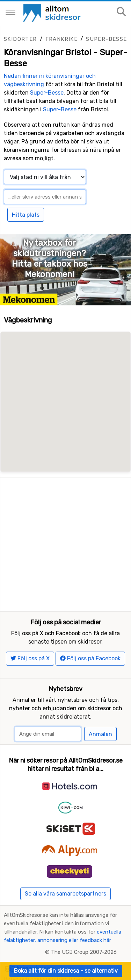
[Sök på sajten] (121, 12)
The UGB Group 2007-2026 (84, 930)
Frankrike (62, 39)
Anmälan (100, 712)
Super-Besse (106, 39)
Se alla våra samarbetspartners (65, 872)
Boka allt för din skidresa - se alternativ (66, 971)
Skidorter (20, 39)
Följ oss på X (30, 636)
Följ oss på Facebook (90, 636)
